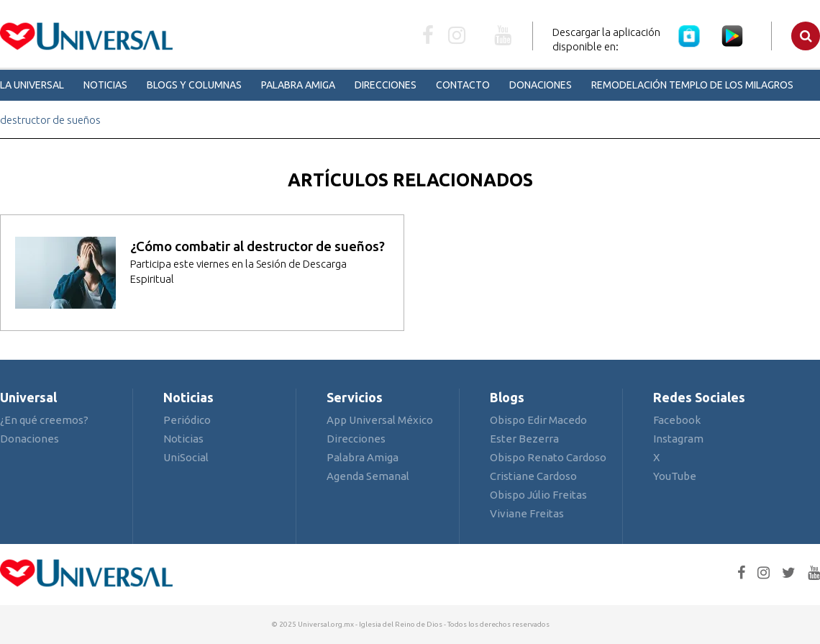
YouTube (675, 476)
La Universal (32, 85)
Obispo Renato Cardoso (548, 457)
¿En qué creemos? (44, 420)
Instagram (678, 439)
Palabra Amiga (298, 85)
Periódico (187, 420)
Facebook (677, 420)
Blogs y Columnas (194, 85)
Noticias (105, 85)
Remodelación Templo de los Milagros (692, 85)
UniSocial (186, 457)
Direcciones (386, 85)
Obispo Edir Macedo (538, 420)
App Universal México (380, 420)
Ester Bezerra (524, 439)
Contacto (463, 85)
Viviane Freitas (527, 513)
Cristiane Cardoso (533, 476)
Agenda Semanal (368, 476)
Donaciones (541, 85)
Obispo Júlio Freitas (538, 495)
